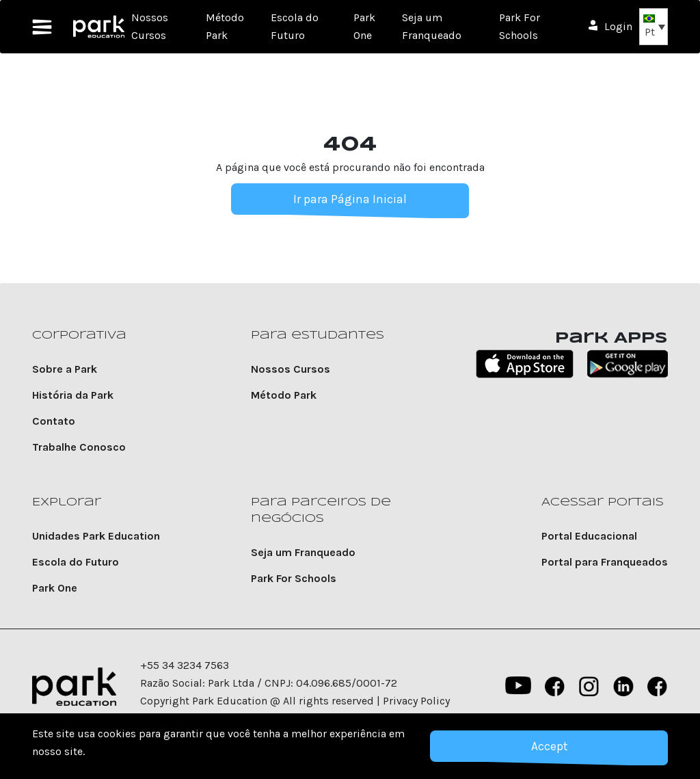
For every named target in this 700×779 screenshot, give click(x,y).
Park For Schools (294, 578)
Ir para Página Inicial (350, 199)
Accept (549, 746)
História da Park (73, 395)
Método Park (284, 395)
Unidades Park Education (96, 536)
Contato (54, 421)
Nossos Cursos (291, 369)
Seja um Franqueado (303, 552)
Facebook (555, 687)
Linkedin (623, 687)
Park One (55, 588)
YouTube (517, 687)
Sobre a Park (65, 369)
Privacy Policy (416, 701)
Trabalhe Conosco (79, 447)
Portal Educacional (589, 536)
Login (618, 26)
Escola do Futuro (76, 562)
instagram (589, 687)
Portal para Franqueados (605, 562)
